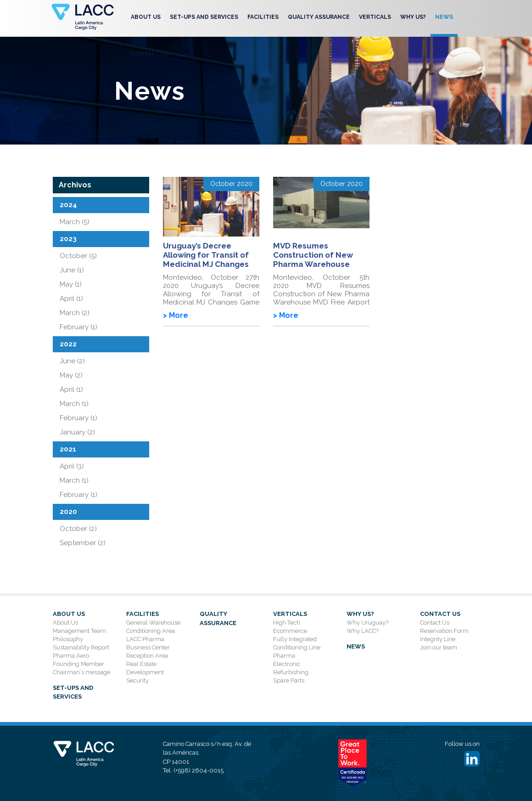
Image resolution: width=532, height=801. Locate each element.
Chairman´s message (81, 672)
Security (137, 680)
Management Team (79, 631)
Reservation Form (444, 631)
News (444, 17)
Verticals (375, 17)
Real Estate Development (145, 668)
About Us (146, 17)
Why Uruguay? (367, 623)
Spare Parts (289, 680)
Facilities (263, 17)
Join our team (439, 647)
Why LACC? (363, 631)
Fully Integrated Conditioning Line (297, 643)
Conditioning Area (151, 631)
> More (176, 315)
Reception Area (147, 656)
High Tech (287, 623)
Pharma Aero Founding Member (78, 660)
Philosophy (68, 639)
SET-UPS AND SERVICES (204, 17)
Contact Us (150, 54)
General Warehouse (153, 623)
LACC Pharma (145, 639)
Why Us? (413, 17)
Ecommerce (290, 631)
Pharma (284, 656)
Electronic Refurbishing (291, 668)
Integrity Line (438, 639)
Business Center (148, 647)
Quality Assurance (319, 17)
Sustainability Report (81, 647)
